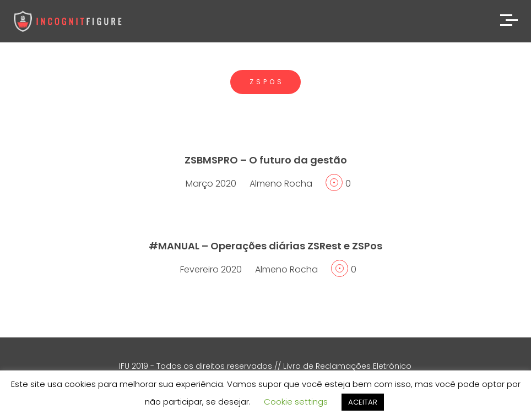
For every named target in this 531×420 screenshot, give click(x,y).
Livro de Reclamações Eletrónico (347, 366)
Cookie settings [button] (296, 402)
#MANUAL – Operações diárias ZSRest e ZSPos (265, 246)
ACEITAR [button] (363, 402)
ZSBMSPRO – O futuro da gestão (266, 160)
